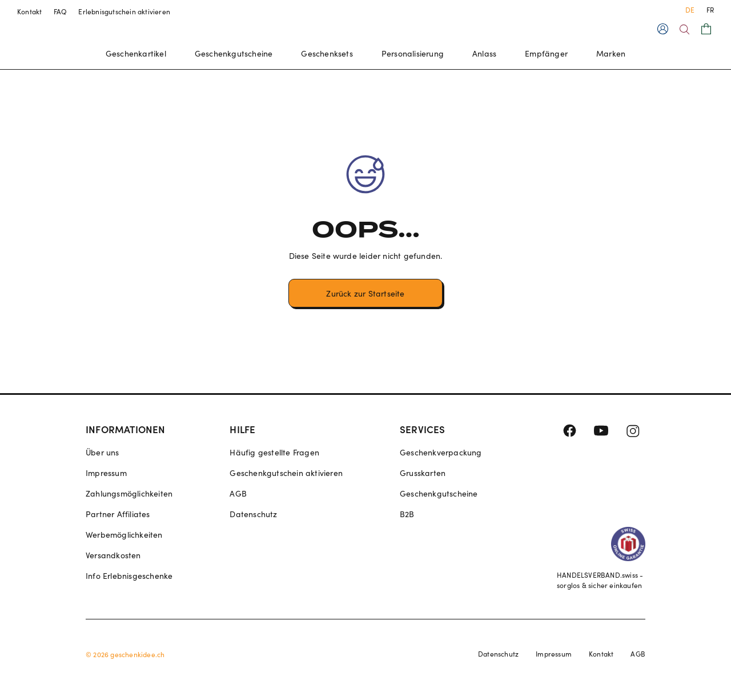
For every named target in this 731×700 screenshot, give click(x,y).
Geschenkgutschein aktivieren (286, 473)
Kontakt (30, 11)
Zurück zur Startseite (365, 293)
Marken (611, 53)
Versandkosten (113, 555)
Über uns (103, 452)
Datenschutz (253, 514)
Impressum (106, 473)
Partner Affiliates (118, 514)
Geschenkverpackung (441, 452)
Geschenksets (327, 53)
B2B (407, 514)
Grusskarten (423, 473)
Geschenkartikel (136, 53)
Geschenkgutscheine (234, 53)
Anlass (484, 53)
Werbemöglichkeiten (124, 535)
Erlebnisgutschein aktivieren (124, 11)
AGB (238, 493)
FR (710, 10)
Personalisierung (413, 53)
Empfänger (546, 53)
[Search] (684, 29)
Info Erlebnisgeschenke (129, 576)
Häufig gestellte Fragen (274, 452)
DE (690, 10)
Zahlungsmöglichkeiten (129, 493)
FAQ (61, 11)
